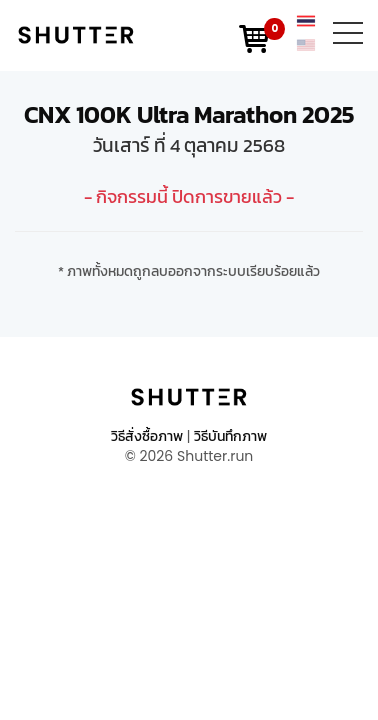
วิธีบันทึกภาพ (230, 436)
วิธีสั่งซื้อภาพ (147, 436)
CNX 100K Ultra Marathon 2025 (189, 114)
